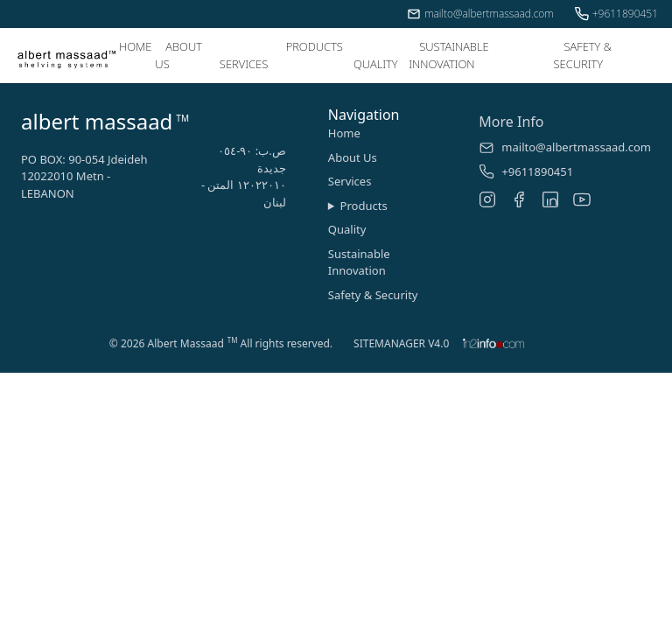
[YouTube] (582, 199)
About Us (353, 157)
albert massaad (97, 121)
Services (350, 181)
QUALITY (376, 64)
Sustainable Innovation (359, 262)
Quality (347, 229)
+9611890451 (616, 14)
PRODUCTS (315, 46)
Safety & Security (373, 295)
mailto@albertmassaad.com (480, 14)
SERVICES (244, 64)
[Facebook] (519, 199)
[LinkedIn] (550, 199)
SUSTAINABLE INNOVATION (449, 55)
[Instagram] (487, 199)
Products (364, 206)
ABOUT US (178, 55)
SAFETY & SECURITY (582, 55)
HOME (135, 46)
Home (344, 133)
